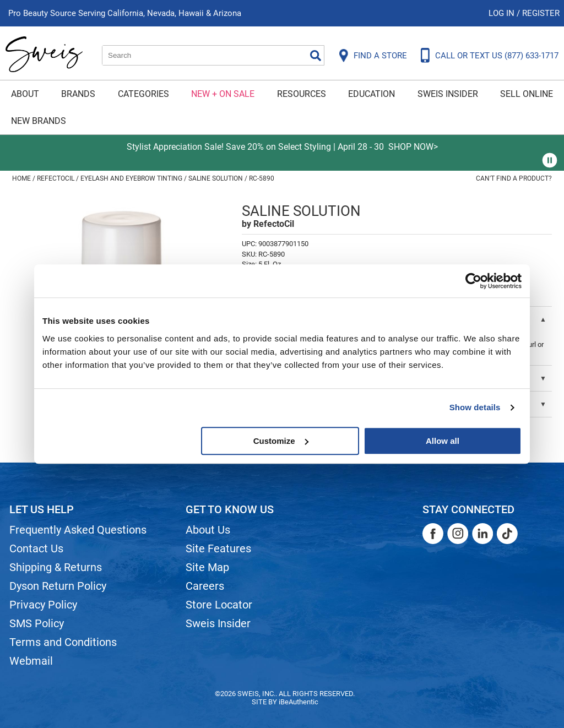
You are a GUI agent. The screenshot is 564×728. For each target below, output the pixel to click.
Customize (281, 441)
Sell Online (527, 94)
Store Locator (219, 605)
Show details (475, 407)
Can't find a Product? (514, 178)
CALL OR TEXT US (497, 56)
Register (541, 13)
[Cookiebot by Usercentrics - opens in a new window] (473, 281)
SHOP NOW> (413, 147)
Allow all (443, 441)
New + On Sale (223, 94)
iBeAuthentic (299, 702)
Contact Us (36, 548)
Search (316, 56)
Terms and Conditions (63, 642)
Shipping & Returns (56, 567)
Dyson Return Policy (58, 586)
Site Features (218, 548)
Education (372, 94)
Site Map (207, 567)
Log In (503, 13)
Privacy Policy (43, 605)
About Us (208, 530)
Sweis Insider (448, 94)
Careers (205, 586)
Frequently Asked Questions (78, 530)
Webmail (31, 661)
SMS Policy (37, 623)
